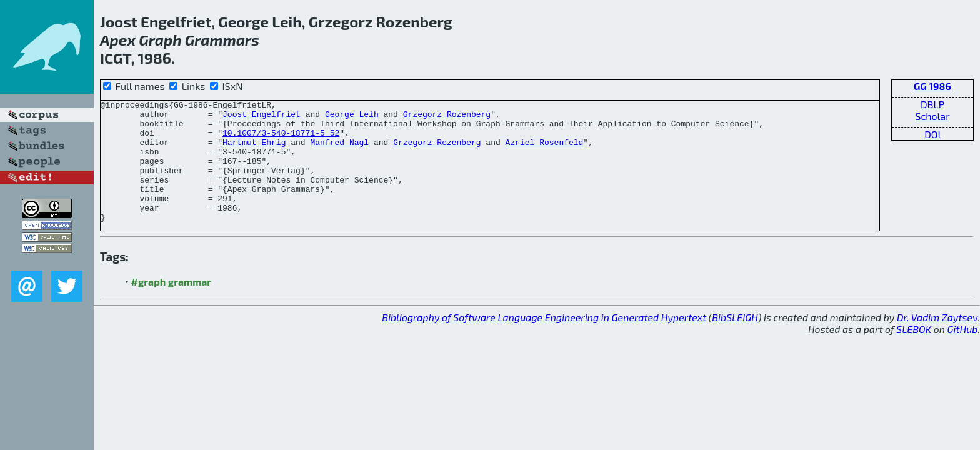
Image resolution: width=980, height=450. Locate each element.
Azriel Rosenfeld (544, 151)
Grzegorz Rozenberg (447, 117)
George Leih (352, 117)
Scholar (932, 116)
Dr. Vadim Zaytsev (937, 342)
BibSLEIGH (735, 342)
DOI (932, 134)
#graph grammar (172, 306)
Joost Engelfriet (262, 117)
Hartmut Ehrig (254, 151)
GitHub (963, 353)
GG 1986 (932, 86)
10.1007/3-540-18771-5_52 (281, 140)
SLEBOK (914, 353)
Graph (160, 40)
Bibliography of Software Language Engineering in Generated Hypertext (544, 342)
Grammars (222, 40)
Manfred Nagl (339, 151)
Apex (118, 40)
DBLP (932, 104)
